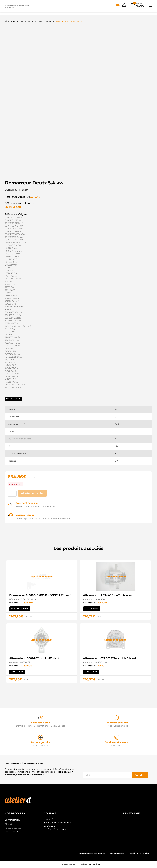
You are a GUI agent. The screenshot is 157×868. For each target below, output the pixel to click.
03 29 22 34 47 (52, 826)
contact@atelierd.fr (55, 829)
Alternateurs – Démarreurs (13, 830)
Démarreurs (45, 21)
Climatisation (12, 820)
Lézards (91, 864)
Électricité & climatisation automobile (17, 7)
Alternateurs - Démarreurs (19, 21)
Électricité (10, 824)
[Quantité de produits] (12, 493)
